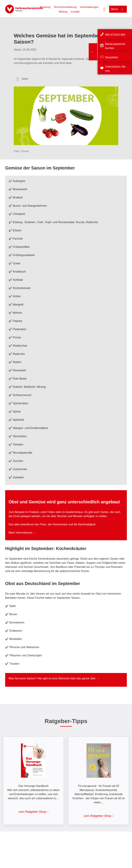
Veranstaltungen (89, 7)
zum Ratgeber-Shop (32, 812)
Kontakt (75, 12)
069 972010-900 (115, 35)
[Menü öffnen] (118, 9)
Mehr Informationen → (22, 533)
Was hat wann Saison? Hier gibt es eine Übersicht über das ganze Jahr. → (54, 678)
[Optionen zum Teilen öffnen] (23, 79)
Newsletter (112, 57)
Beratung (45, 7)
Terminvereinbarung (65, 7)
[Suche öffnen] (104, 9)
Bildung (63, 12)
